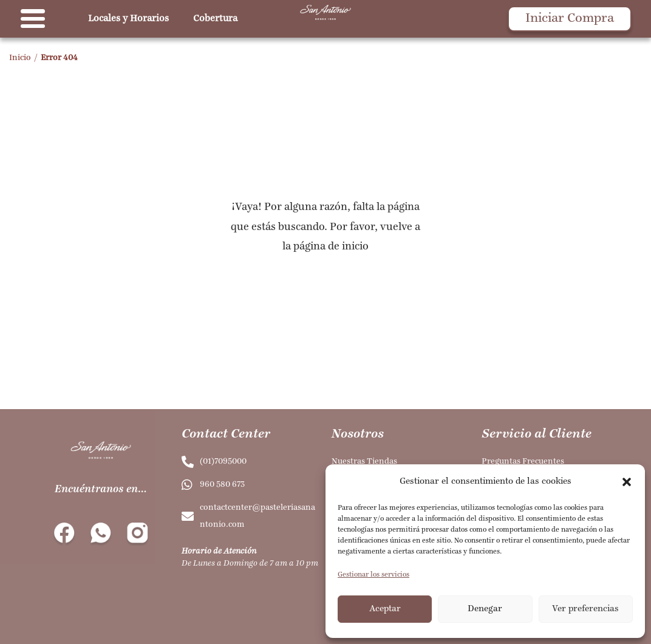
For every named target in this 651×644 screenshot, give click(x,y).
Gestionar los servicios (373, 575)
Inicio (20, 58)
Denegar (485, 609)
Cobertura (215, 19)
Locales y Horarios (128, 19)
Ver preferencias (585, 609)
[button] (627, 482)
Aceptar (385, 609)
